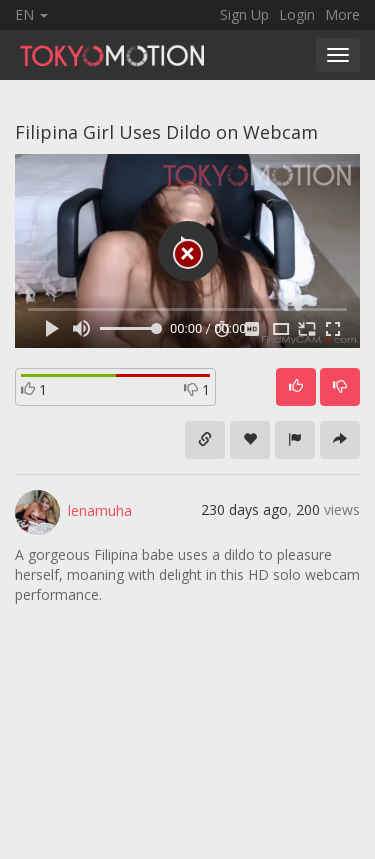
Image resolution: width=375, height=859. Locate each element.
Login (297, 14)
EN (31, 14)
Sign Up (244, 14)
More (342, 14)
